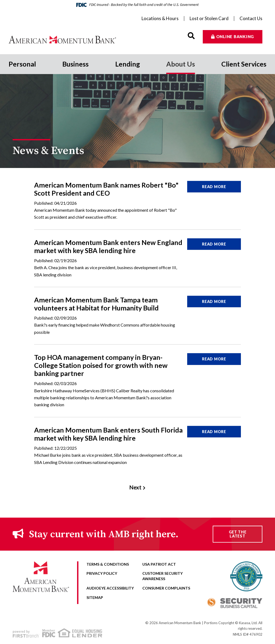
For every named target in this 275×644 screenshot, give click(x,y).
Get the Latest (238, 534)
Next (135, 487)
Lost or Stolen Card (209, 19)
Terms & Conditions (108, 564)
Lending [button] (128, 64)
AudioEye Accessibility (110, 588)
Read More (214, 187)
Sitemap (95, 597)
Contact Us (251, 19)
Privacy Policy (102, 573)
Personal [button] (22, 64)
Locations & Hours (160, 19)
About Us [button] (181, 64)
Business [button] (75, 64)
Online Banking (235, 36)
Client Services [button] (244, 64)
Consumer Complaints (166, 588)
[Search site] (191, 36)
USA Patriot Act (159, 564)
